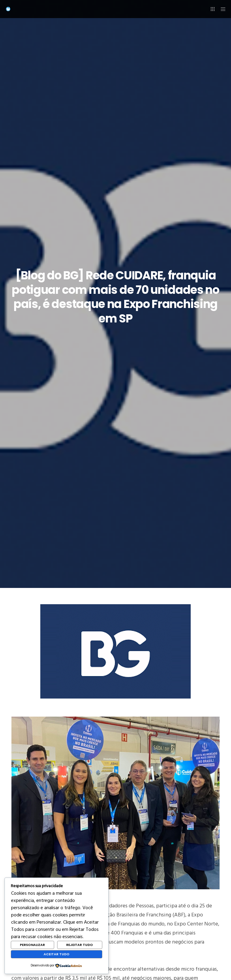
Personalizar (32, 945)
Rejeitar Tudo (80, 945)
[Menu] (221, 9)
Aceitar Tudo (57, 954)
